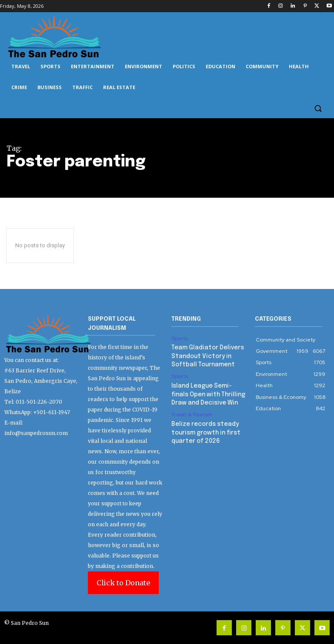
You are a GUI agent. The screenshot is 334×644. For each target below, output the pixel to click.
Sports (179, 339)
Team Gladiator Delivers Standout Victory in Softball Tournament (204, 355)
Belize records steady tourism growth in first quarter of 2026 (203, 428)
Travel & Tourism (191, 412)
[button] (318, 108)
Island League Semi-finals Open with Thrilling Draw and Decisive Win (207, 392)
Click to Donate (123, 583)
